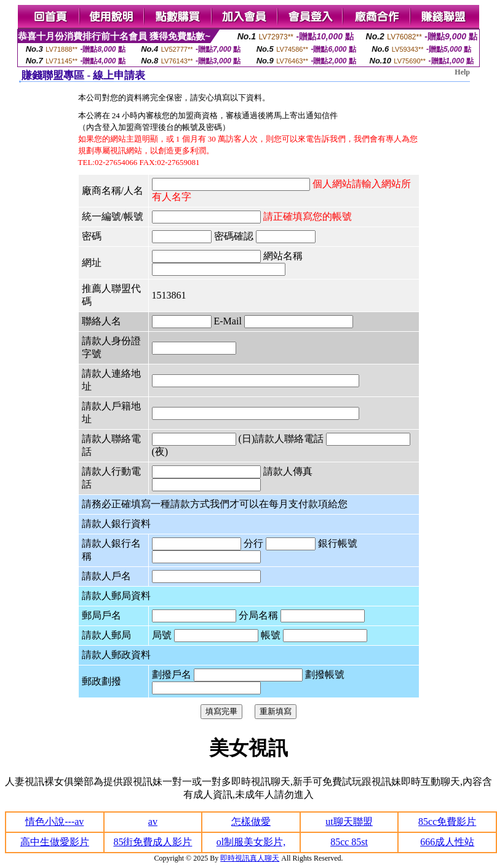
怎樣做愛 (251, 822)
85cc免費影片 (447, 822)
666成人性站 (447, 842)
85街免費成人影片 (153, 842)
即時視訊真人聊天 (250, 858)
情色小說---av (54, 822)
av (153, 822)
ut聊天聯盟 (349, 822)
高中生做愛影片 (55, 842)
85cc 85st (349, 842)
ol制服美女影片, (251, 842)
